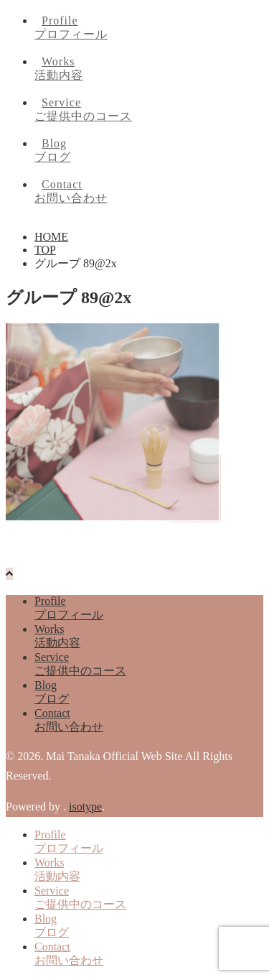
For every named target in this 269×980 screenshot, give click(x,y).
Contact (149, 192)
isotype (85, 806)
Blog (149, 151)
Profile (149, 28)
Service (149, 110)
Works (149, 69)
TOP (45, 250)
